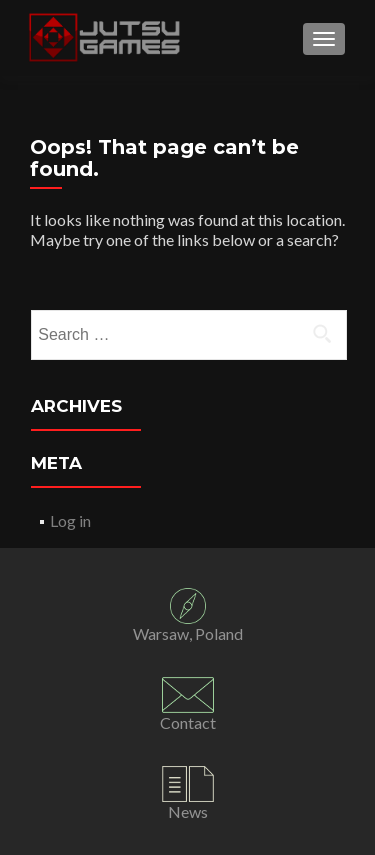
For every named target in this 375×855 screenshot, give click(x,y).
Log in (70, 520)
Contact (188, 722)
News (188, 811)
